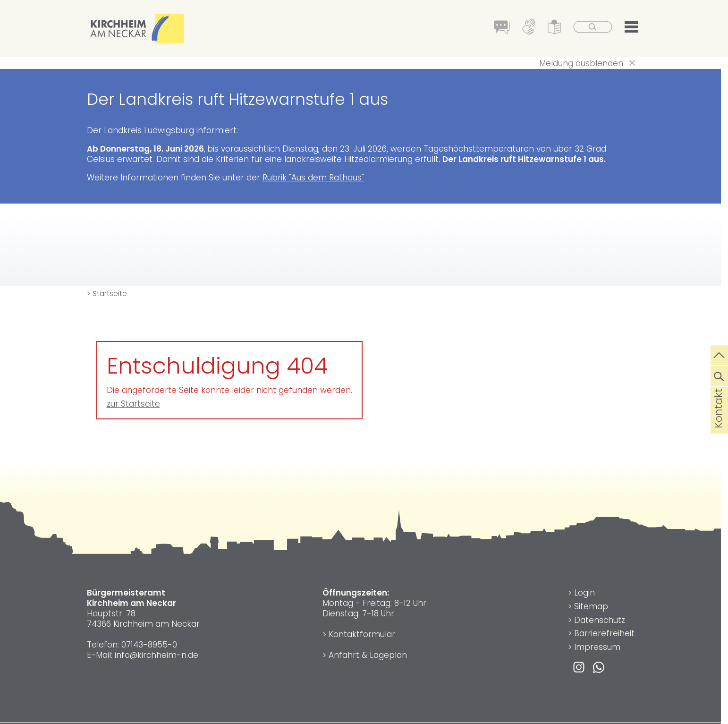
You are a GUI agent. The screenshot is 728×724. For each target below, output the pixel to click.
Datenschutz (600, 620)
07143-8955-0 (149, 645)
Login (584, 593)
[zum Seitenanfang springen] (719, 354)
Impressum (597, 647)
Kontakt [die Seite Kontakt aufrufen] (718, 423)
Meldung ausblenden (581, 63)
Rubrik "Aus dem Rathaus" (313, 178)
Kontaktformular (362, 634)
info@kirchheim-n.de (157, 655)
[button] (631, 29)
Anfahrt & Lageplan (368, 655)
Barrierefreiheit (604, 633)
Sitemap (591, 606)
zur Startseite (133, 404)
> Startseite (107, 294)
